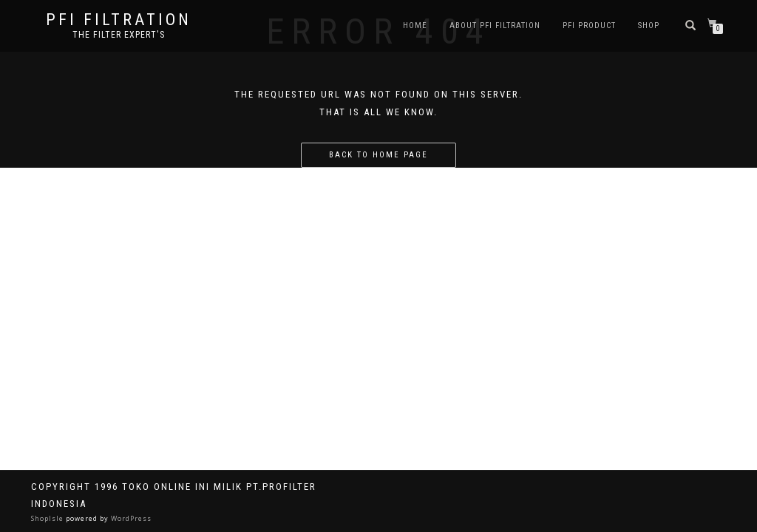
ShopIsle (48, 518)
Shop (649, 25)
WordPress (130, 518)
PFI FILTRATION (119, 20)
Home (415, 25)
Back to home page (378, 155)
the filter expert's (119, 35)
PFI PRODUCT (589, 25)
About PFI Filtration (495, 25)
